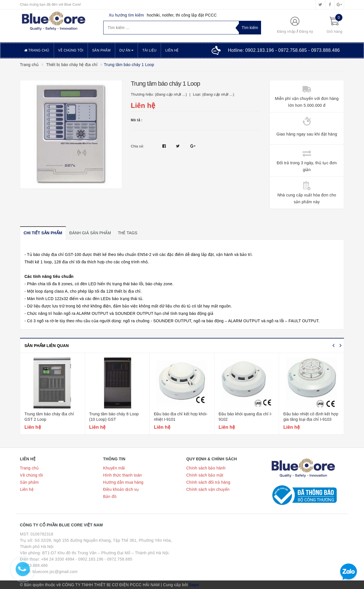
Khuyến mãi (114, 468)
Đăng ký (306, 31)
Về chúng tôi (71, 50)
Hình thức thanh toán (123, 475)
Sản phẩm (101, 50)
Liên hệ (172, 50)
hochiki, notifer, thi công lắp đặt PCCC (182, 15)
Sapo (194, 585)
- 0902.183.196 (90, 559)
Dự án (127, 50)
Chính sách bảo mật (205, 475)
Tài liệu (149, 50)
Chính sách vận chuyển (208, 489)
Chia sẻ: (137, 146)
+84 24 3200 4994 (58, 559)
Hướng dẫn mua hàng (123, 482)
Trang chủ (37, 50)
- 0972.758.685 (119, 559)
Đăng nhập (286, 31)
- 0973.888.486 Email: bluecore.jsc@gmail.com (49, 569)
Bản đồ (110, 496)
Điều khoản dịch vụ (121, 489)
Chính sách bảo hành (206, 468)
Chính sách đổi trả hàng (208, 482)
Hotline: (284, 50)
